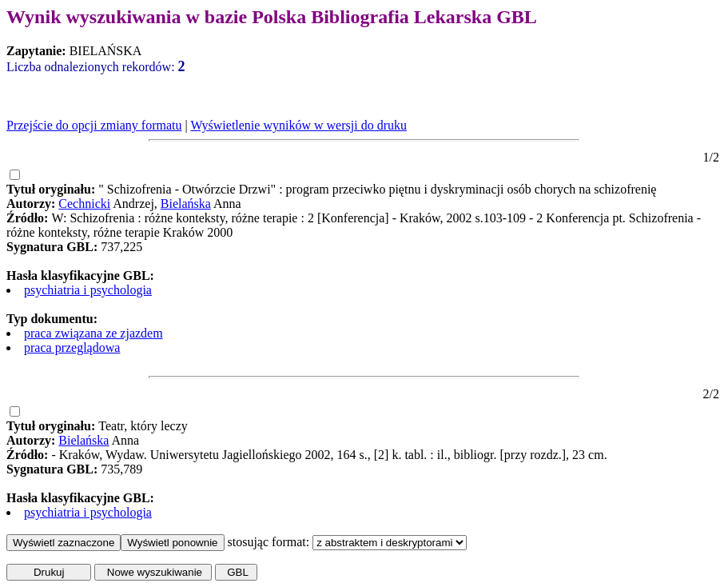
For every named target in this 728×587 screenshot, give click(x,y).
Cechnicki (84, 204)
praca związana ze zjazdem (93, 333)
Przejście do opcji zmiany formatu (94, 125)
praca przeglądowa (72, 347)
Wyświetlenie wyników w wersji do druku (298, 125)
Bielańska (186, 204)
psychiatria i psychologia (88, 290)
